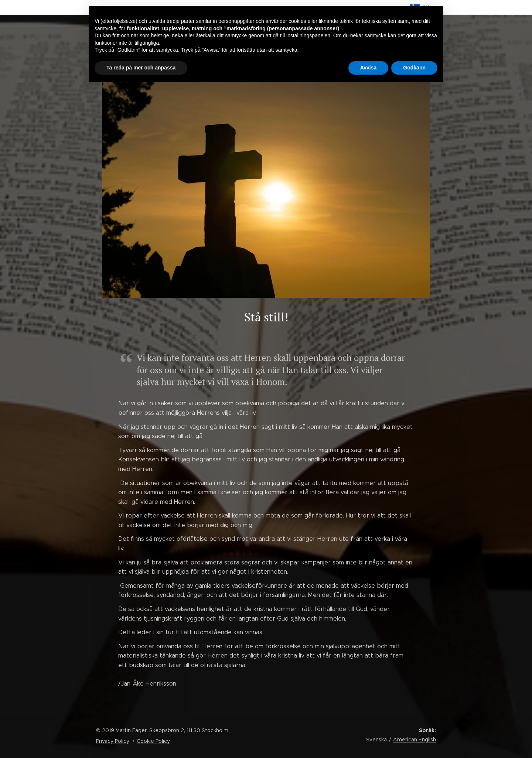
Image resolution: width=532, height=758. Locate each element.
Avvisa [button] (369, 68)
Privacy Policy (113, 741)
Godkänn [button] (414, 68)
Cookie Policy (153, 741)
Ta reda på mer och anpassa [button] (141, 68)
